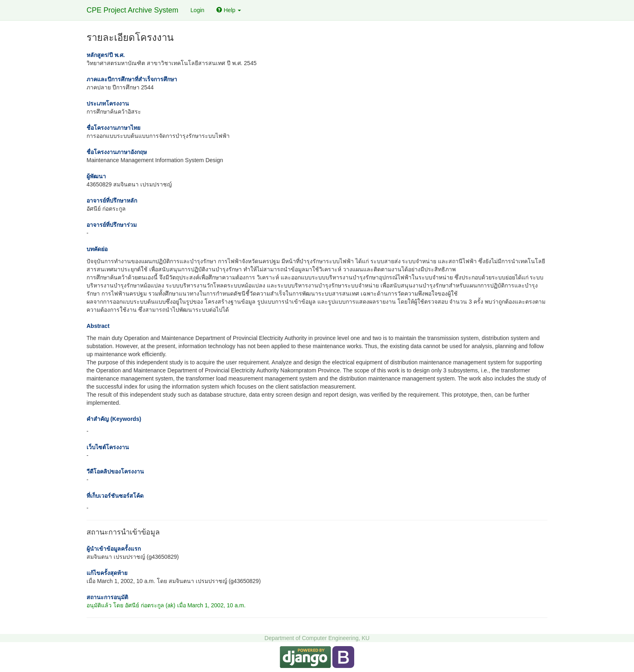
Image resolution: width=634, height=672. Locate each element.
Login (197, 10)
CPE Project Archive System (132, 10)
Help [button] (229, 10)
